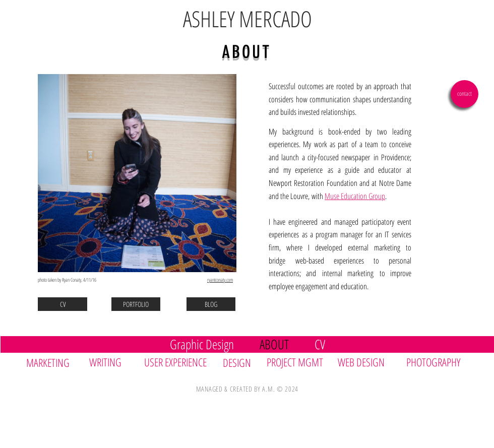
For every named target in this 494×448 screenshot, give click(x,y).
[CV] (63, 304)
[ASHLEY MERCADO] (247, 19)
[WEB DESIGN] (363, 362)
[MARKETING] (54, 362)
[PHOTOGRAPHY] (438, 362)
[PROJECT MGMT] (297, 362)
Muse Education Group (355, 196)
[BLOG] (211, 304)
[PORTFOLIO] (136, 304)
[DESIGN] (241, 363)
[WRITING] (111, 362)
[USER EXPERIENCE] (179, 362)
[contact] (465, 94)
